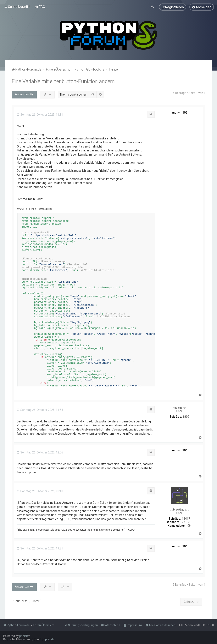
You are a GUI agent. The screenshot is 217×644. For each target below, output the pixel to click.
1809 (186, 416)
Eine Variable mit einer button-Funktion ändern (63, 81)
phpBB (24, 636)
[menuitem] (40, 7)
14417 (186, 518)
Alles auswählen (39, 209)
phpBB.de (48, 639)
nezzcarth (179, 407)
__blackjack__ (179, 509)
